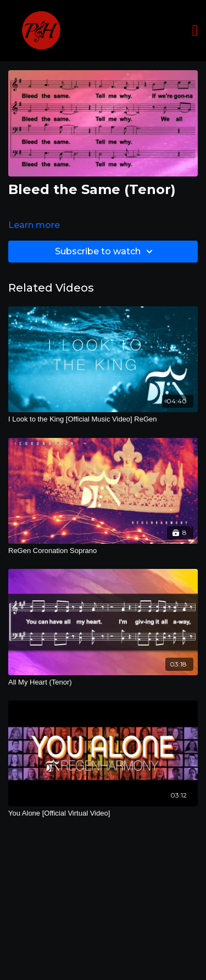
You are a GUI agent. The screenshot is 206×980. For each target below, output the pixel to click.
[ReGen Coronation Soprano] (103, 551)
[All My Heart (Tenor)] (103, 682)
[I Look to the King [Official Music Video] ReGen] (103, 419)
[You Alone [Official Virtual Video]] (103, 813)
